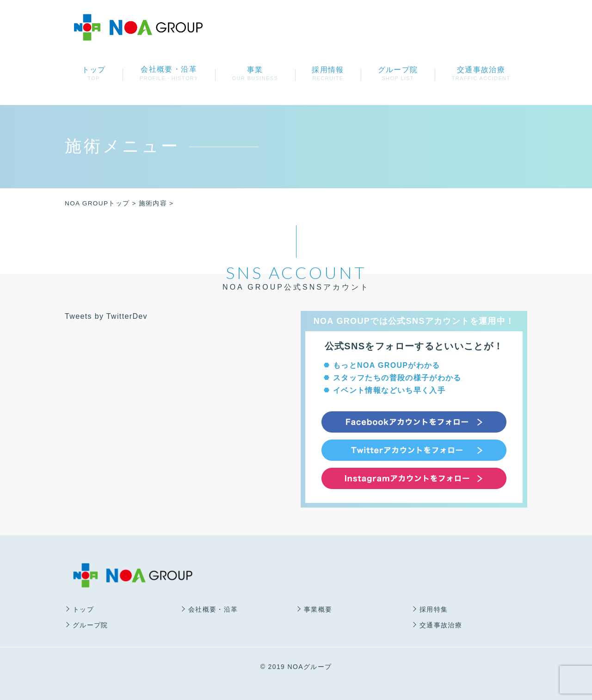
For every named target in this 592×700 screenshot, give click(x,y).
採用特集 (434, 609)
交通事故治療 (481, 73)
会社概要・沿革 (213, 609)
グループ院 (398, 73)
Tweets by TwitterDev (106, 316)
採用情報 (328, 73)
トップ (94, 73)
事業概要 (318, 609)
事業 (255, 73)
